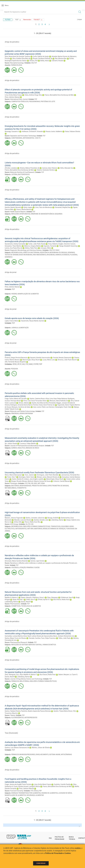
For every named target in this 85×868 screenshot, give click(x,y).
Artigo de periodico (12, 42)
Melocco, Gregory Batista (32, 246)
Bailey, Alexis (45, 61)
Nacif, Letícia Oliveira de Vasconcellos (40, 636)
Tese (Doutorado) (11, 733)
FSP (41, 364)
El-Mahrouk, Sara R (67, 597)
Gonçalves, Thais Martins (13, 246)
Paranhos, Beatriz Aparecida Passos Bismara (36, 711)
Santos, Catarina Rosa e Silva (39, 399)
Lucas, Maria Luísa (49, 360)
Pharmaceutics (15, 604)
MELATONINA (24, 681)
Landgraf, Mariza (34, 786)
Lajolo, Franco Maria (12, 321)
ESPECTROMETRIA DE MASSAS (58, 486)
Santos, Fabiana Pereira (13, 711)
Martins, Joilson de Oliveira (41, 748)
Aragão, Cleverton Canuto (67, 244)
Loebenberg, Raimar (11, 602)
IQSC (35, 483)
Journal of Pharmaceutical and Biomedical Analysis (27, 446)
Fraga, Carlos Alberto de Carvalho (16, 399)
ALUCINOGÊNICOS (17, 718)
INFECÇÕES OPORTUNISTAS (21, 214)
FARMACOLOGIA (17, 65)
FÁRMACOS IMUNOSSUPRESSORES (23, 754)
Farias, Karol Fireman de (47, 405)
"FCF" (18, 20)
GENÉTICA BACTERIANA (31, 252)
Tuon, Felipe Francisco (48, 638)
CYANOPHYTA (22, 488)
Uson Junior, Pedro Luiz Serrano (44, 407)
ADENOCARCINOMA (26, 414)
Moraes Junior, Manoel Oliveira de (48, 477)
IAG (23, 364)
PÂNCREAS (15, 414)
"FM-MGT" (38, 20)
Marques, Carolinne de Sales (21, 407)
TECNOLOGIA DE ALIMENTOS (31, 606)
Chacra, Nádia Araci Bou (32, 522)
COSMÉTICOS (16, 606)
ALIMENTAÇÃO (23, 328)
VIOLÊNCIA (15, 567)
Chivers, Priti (34, 61)
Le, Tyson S (73, 675)
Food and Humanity (17, 791)
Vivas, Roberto (53, 244)
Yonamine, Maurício (11, 713)
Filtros (8, 20)
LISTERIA (14, 174)
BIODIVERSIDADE (25, 486)
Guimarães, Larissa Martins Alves (16, 636)
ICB (32, 63)
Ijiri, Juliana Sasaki (11, 443)
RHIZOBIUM (51, 255)
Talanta (13, 715)
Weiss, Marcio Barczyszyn (13, 475)
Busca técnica (72, 838)
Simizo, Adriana (24, 403)
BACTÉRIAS (15, 486)
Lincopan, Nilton (46, 248)
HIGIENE (14, 294)
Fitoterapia (14, 483)
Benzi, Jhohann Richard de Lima (64, 636)
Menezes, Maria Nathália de (59, 401)
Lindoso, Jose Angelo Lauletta (33, 479)
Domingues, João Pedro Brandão (48, 475)
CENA (43, 483)
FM (29, 483)
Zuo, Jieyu (19, 675)
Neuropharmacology (17, 63)
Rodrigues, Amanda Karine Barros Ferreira (24, 405)
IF (21, 364)
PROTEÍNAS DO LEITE (48, 101)
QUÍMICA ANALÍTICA (18, 448)
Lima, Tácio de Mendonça (44, 207)
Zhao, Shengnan (53, 597)
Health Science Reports (18, 212)
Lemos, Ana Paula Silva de (13, 248)
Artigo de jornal (11, 272)
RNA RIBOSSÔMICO (40, 255)
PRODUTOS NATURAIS (39, 486)
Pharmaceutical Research (19, 642)
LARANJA (15, 328)
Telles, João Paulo (64, 638)
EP (18, 364)
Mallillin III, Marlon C (11, 597)
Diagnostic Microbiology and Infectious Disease (26, 250)
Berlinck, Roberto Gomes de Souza (39, 481)
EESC (15, 364)
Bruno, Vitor (72, 711)
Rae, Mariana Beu (61, 58)
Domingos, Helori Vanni (26, 477)
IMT (39, 483)
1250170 (38, 138)
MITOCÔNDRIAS (66, 754)
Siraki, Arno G (31, 600)
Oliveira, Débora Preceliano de (30, 168)
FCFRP (36, 364)
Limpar (80, 19)
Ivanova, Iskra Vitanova (50, 168)
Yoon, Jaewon (29, 475)
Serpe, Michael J (18, 600)
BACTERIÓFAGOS (24, 174)
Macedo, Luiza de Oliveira (23, 520)
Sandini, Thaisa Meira (61, 711)
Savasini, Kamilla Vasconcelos (40, 358)
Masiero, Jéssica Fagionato (14, 518)
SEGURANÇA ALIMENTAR (35, 795)
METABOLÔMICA (10, 488)
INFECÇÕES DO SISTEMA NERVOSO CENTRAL (27, 645)
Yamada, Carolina (35, 638)
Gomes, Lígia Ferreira (38, 561)
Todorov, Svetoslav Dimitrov (46, 170)
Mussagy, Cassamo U (12, 131)
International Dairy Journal (19, 99)
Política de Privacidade (59, 838)
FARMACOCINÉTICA (49, 645)
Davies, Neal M (26, 602)
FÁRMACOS (15, 681)
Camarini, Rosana (58, 61)
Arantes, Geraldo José (41, 520)
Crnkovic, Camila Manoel (62, 481)
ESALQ (36, 791)
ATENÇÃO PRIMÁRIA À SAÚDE (30, 567)
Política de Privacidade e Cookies (58, 853)
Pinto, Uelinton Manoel (12, 97)
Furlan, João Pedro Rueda (37, 244)
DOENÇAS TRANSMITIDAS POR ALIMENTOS (26, 793)
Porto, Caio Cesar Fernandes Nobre (35, 401)
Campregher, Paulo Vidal (63, 407)
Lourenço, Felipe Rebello (28, 443)
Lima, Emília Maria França (13, 95)
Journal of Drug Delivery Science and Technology (26, 679)
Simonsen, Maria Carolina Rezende (16, 561)
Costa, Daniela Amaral (21, 786)
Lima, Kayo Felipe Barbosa (58, 399)
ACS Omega (14, 524)
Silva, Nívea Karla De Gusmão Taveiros (17, 56)
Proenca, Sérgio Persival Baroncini (16, 358)
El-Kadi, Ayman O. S (44, 600)
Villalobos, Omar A (38, 597)
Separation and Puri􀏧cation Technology (23, 136)
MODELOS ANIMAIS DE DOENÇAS (54, 529)
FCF (36, 63)
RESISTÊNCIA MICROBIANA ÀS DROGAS (53, 252)
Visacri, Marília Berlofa (24, 209)
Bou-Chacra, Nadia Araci (61, 600)
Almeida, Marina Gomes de (60, 56)
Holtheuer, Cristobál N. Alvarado (32, 131)
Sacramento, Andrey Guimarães (15, 244)
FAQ (50, 838)
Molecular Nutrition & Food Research (22, 172)
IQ (26, 524)
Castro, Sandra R (17, 479)
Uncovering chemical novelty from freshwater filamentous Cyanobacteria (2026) (39, 472)
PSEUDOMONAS (35, 101)
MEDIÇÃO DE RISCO (32, 448)
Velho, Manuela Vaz (67, 168)
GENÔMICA (9, 257)
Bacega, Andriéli (53, 518)
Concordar (41, 863)
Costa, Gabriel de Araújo (41, 56)
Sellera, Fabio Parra (31, 248)
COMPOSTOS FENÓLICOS (20, 101)
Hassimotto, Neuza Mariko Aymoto (33, 321)
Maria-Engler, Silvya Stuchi (31, 360)
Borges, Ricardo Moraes (19, 481)
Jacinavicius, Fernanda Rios (70, 475)
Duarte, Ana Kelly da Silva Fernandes (44, 403)
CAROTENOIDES (17, 138)
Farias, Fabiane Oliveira (72, 131)
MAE (31, 364)
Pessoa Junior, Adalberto (54, 131)
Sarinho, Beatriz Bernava (13, 207)
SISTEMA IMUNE (55, 754)
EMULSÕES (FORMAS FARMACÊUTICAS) (37, 526)
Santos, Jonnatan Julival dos (35, 518)
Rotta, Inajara (28, 207)
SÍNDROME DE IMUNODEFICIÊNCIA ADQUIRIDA (47, 214)
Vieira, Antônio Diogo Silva (33, 95)
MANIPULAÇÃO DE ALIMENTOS (28, 294)
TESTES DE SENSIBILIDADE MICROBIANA (19, 255)
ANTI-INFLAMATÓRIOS (35, 529)
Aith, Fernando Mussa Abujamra (15, 362)
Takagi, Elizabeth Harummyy (68, 246)
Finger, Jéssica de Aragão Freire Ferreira (18, 784)
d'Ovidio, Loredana (11, 168)
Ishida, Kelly (18, 522)
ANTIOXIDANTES (28, 138)
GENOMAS (71, 252)
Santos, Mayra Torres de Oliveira (15, 638)
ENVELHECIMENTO (42, 754)
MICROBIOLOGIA (17, 252)
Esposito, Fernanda (50, 246)
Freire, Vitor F (12, 477)
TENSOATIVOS (56, 526)
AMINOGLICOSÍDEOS (62, 255)
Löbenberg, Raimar (57, 520)
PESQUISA (14, 369)
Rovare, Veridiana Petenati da (43, 58)
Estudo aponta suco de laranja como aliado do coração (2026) (32, 318)
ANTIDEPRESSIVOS (31, 718)
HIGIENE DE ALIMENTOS (50, 793)
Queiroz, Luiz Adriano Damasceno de (17, 748)
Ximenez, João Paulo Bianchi (67, 360)
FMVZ (57, 250)
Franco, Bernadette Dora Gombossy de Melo (59, 95)
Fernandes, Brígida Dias (63, 207)
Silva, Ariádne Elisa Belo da (21, 58)
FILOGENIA (74, 255)
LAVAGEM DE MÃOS (65, 793)
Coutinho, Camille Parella (62, 784)
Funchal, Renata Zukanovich (62, 358)
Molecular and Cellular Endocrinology (22, 411)
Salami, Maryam (26, 597)
